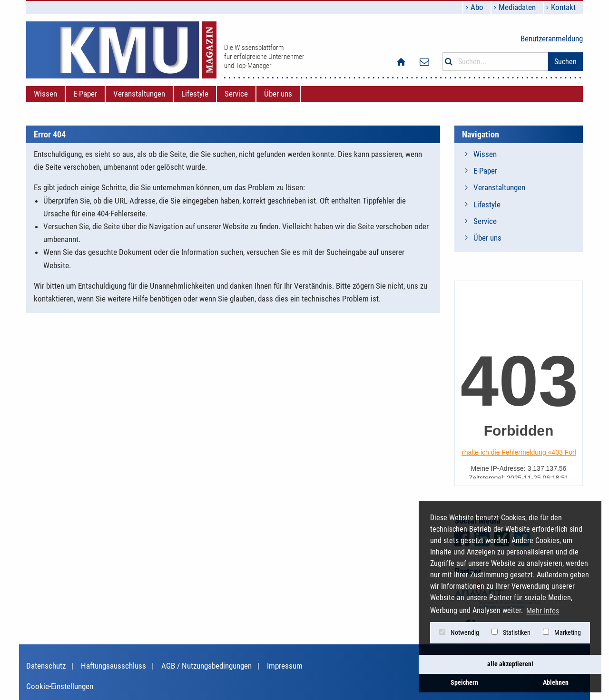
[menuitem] (45, 94)
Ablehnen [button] (556, 683)
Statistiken (511, 632)
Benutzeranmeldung (552, 39)
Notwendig (459, 632)
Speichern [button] (464, 683)
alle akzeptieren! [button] (510, 664)
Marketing (562, 632)
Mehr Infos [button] (543, 611)
